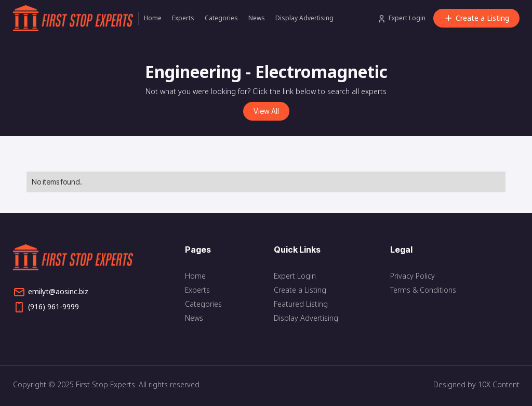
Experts (183, 18)
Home (153, 18)
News (257, 18)
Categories (221, 18)
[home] (76, 18)
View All (266, 111)
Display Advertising (304, 18)
